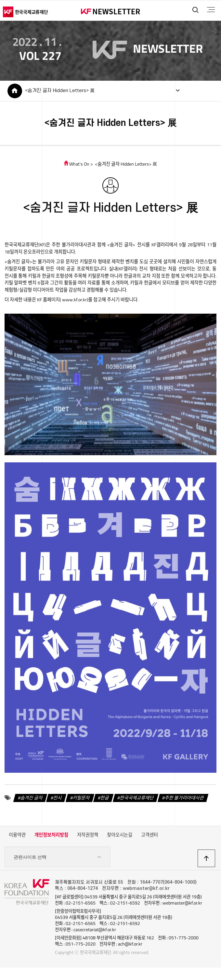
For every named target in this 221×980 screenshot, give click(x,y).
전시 (58, 798)
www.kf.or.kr (74, 300)
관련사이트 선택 (58, 857)
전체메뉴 (211, 10)
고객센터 (149, 835)
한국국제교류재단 (137, 798)
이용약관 (17, 835)
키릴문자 (81, 798)
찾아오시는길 (120, 835)
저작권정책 (88, 835)
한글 (105, 798)
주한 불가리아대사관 (184, 798)
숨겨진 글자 (32, 798)
